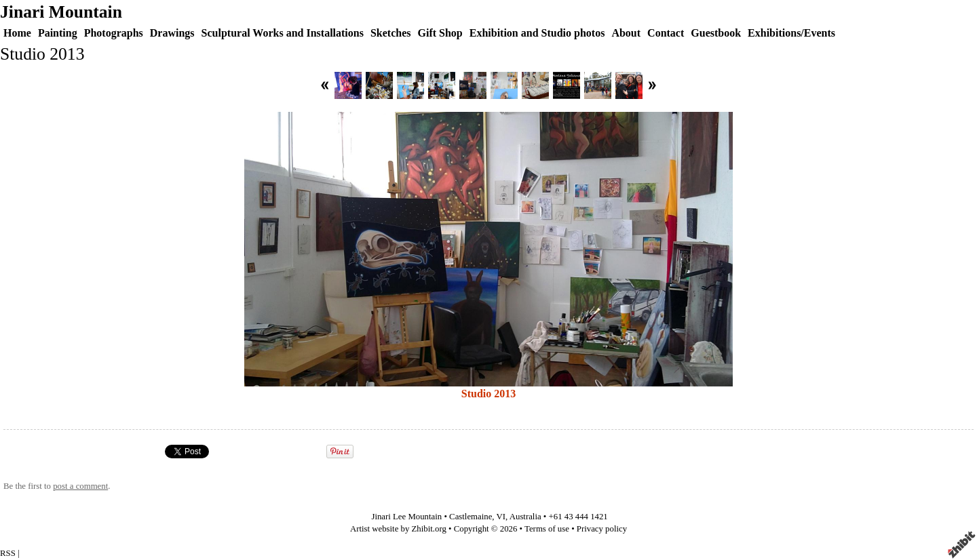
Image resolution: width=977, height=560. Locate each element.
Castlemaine (471, 517)
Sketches (391, 33)
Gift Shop (440, 33)
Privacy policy (602, 529)
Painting (58, 33)
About (626, 33)
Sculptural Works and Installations (283, 33)
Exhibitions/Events (791, 33)
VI (501, 517)
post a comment (80, 486)
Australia (525, 517)
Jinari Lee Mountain (406, 517)
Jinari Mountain (61, 12)
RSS (8, 553)
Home (17, 33)
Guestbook (716, 33)
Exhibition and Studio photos (537, 33)
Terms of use (547, 529)
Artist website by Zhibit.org (398, 529)
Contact (666, 33)
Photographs (114, 33)
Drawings (172, 33)
